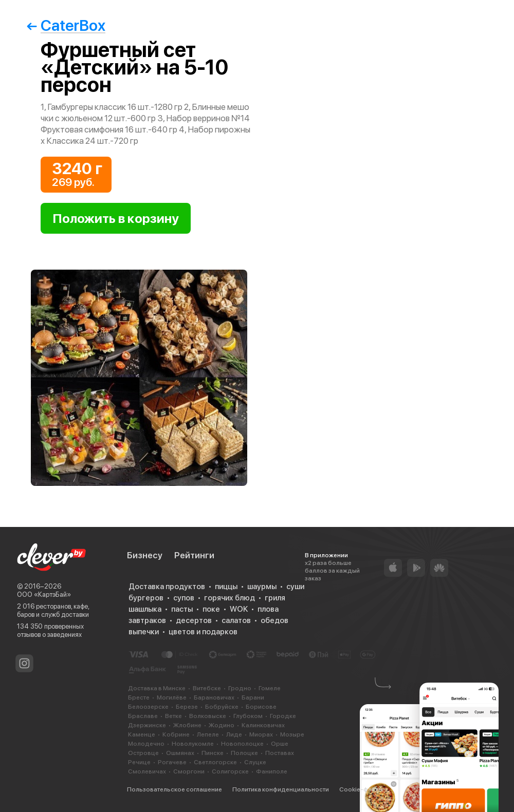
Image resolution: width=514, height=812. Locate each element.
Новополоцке (242, 744)
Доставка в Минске (157, 688)
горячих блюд (230, 598)
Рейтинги (194, 555)
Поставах (280, 753)
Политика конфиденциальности (281, 789)
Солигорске (230, 771)
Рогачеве (172, 762)
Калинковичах (263, 725)
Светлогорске (215, 762)
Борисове (261, 707)
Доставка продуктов (167, 587)
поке (211, 609)
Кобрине (176, 734)
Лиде (234, 734)
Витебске (207, 688)
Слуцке (255, 762)
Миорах (261, 734)
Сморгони (189, 771)
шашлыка (145, 609)
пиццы (226, 587)
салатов (236, 620)
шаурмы (262, 587)
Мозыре (292, 734)
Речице (139, 762)
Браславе (143, 716)
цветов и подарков (203, 632)
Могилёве (172, 697)
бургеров (146, 598)
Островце (143, 753)
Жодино (222, 725)
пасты (182, 609)
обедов (274, 620)
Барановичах (214, 697)
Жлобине (187, 725)
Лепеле (208, 734)
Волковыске (208, 716)
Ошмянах (180, 753)
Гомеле (270, 688)
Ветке (173, 716)
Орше (280, 744)
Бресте (139, 697)
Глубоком (248, 716)
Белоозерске (148, 707)
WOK (239, 609)
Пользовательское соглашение (175, 789)
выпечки (144, 632)
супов (184, 598)
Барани (253, 697)
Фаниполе (272, 771)
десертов (194, 620)
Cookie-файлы (361, 789)
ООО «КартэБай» (44, 594)
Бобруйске (222, 707)
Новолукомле (193, 744)
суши (295, 587)
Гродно (240, 688)
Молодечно (146, 744)
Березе (187, 707)
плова (268, 609)
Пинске (213, 753)
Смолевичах (147, 771)
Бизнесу (145, 555)
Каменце (142, 734)
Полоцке (244, 753)
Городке (283, 716)
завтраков (147, 620)
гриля (275, 598)
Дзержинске (147, 725)
